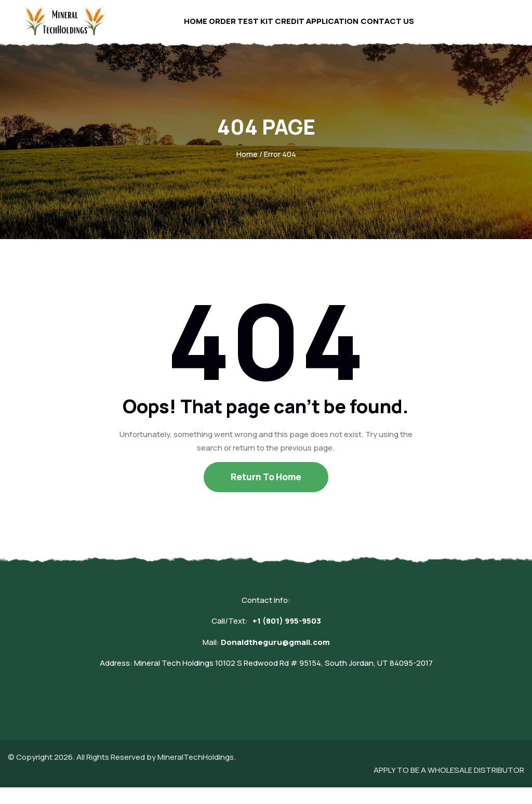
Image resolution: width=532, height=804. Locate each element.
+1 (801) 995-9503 (287, 637)
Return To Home (266, 493)
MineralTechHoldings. (197, 774)
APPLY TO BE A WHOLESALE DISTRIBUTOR (449, 787)
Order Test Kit (240, 29)
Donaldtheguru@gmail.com (275, 659)
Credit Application (320, 29)
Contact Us (394, 29)
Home (189, 29)
